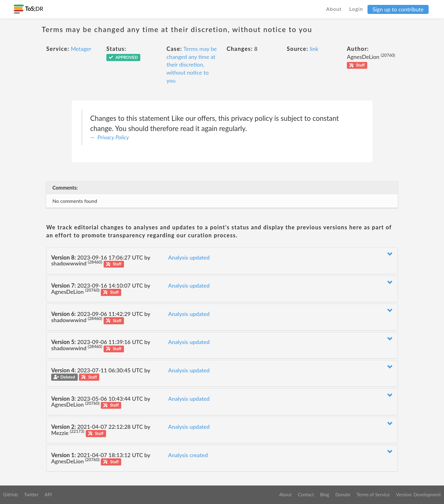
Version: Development (418, 494)
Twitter (31, 494)
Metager (81, 49)
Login (356, 9)
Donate (343, 494)
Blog (325, 494)
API (48, 494)
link (314, 49)
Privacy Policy (113, 137)
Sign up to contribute (398, 9)
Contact (306, 494)
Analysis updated (189, 257)
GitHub (10, 494)
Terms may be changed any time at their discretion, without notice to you (192, 65)
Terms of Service (373, 494)
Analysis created (188, 455)
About (334, 9)
